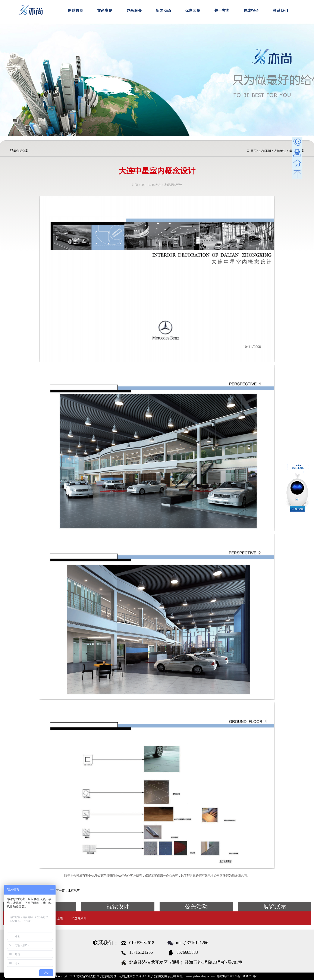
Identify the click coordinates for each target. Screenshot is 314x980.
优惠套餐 (193, 11)
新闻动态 (163, 11)
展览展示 (275, 907)
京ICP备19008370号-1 (244, 976)
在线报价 (251, 11)
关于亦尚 (222, 11)
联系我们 (280, 11)
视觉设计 (118, 907)
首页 (254, 151)
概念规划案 (79, 918)
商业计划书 (56, 918)
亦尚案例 (105, 11)
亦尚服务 (134, 11)
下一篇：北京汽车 (68, 891)
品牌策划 (280, 151)
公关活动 (196, 907)
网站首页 (76, 11)
